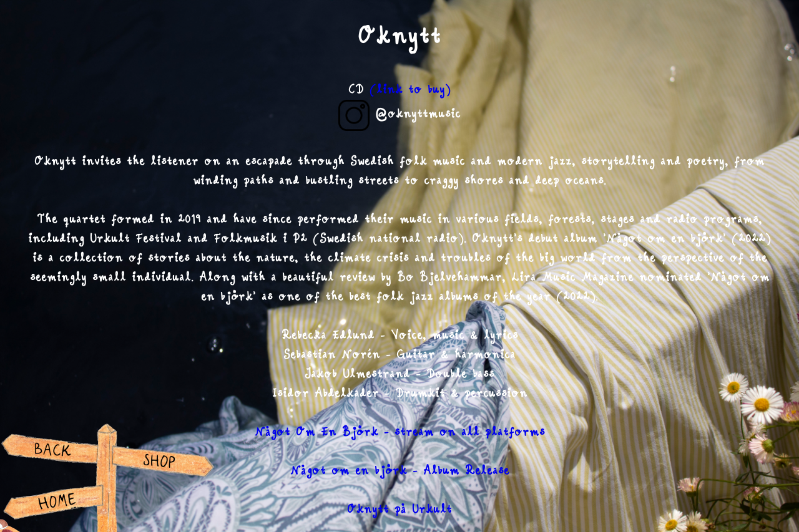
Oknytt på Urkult (399, 510)
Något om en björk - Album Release (400, 471)
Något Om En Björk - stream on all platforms (400, 432)
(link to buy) (410, 90)
